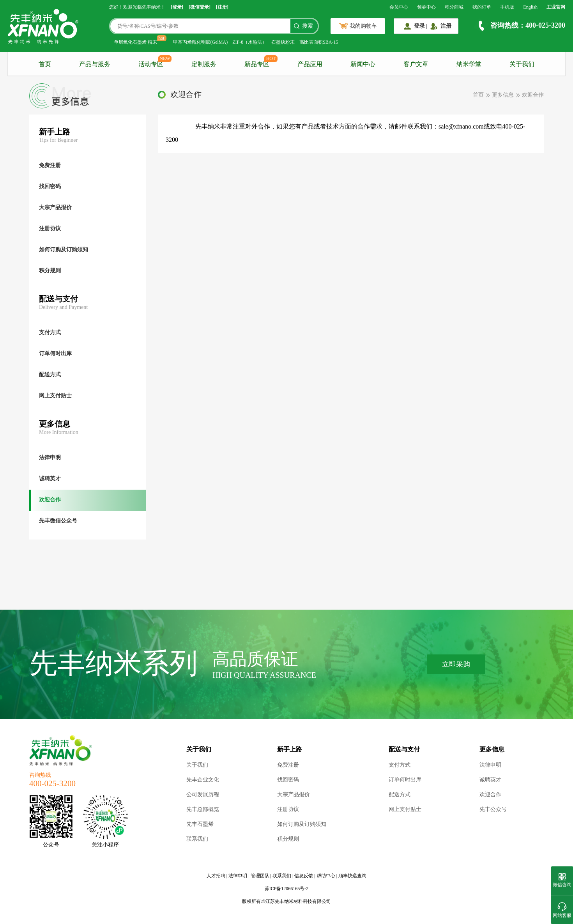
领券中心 (426, 7)
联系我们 (197, 839)
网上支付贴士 (405, 809)
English (530, 7)
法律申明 (490, 765)
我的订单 (482, 7)
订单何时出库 (405, 780)
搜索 (308, 26)
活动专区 (151, 64)
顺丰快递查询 (352, 876)
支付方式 (400, 765)
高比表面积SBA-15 (319, 42)
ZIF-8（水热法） (249, 42)
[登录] (177, 7)
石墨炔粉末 (283, 42)
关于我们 (522, 64)
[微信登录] (200, 7)
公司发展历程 (203, 794)
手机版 (507, 7)
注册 (446, 26)
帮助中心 (326, 876)
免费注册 (288, 765)
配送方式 (400, 794)
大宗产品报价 (294, 794)
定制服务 (204, 64)
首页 (45, 64)
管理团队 (260, 876)
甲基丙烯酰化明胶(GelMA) (201, 42)
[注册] (222, 7)
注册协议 (288, 809)
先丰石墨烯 (200, 824)
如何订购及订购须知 (302, 824)
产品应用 (310, 64)
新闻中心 (363, 64)
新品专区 (257, 64)
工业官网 (556, 7)
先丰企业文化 (203, 780)
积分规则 (288, 839)
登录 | (421, 26)
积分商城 (454, 7)
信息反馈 (304, 876)
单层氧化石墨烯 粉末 (135, 42)
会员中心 (399, 7)
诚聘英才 (490, 780)
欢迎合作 (490, 794)
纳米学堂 (469, 64)
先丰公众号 (493, 809)
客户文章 (416, 64)
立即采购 (456, 664)
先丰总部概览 (203, 809)
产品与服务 (95, 64)
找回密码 (288, 780)
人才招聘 (216, 876)
